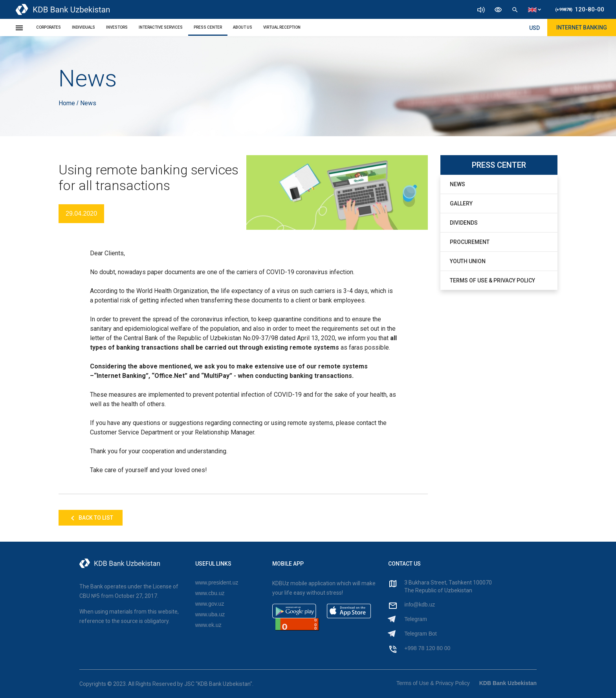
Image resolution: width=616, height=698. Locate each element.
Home (68, 103)
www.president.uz (217, 583)
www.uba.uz (210, 614)
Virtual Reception (282, 27)
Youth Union (468, 261)
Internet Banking (582, 27)
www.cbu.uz (210, 593)
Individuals (83, 27)
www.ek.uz (208, 625)
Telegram (416, 619)
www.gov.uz (210, 604)
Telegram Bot (420, 634)
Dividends (464, 223)
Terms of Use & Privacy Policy (492, 280)
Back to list (91, 518)
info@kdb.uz (420, 605)
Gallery (461, 203)
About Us (243, 27)
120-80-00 (580, 9)
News (457, 184)
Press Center (208, 27)
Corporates (49, 27)
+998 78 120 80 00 (427, 648)
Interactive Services (161, 27)
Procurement (470, 242)
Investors (117, 27)
